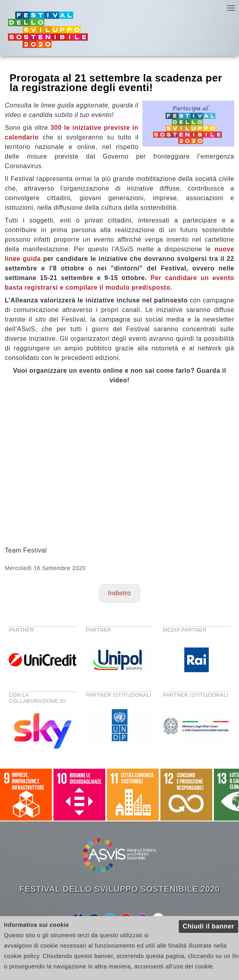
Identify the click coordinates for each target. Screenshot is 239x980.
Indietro (119, 593)
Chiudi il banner (208, 926)
